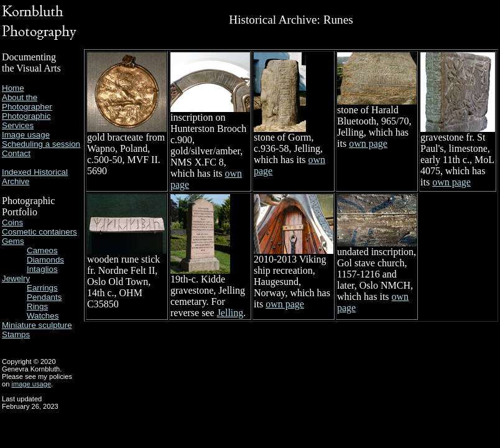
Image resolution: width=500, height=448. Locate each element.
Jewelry (16, 278)
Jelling (230, 313)
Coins (12, 222)
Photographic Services (26, 121)
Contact (16, 153)
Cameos (42, 250)
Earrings (42, 288)
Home (13, 88)
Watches (43, 316)
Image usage (26, 135)
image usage (31, 384)
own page (368, 143)
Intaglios (42, 269)
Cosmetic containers (39, 232)
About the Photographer (27, 102)
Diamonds (45, 260)
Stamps (16, 334)
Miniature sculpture (37, 325)
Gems (13, 241)
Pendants (44, 297)
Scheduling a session (41, 144)
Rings (37, 306)
